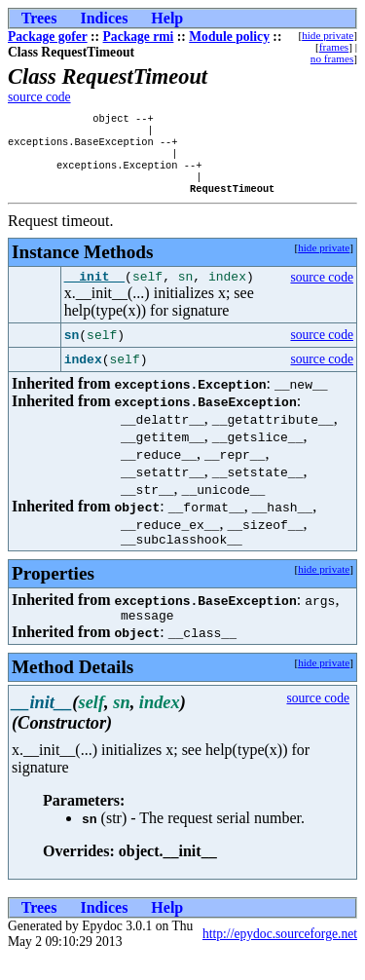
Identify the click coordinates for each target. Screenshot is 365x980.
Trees (39, 18)
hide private (328, 35)
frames (334, 47)
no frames (332, 58)
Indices (104, 18)
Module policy (229, 37)
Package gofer (48, 37)
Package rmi (139, 37)
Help (167, 18)
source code (39, 97)
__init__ (94, 292)
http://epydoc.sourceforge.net (280, 956)
